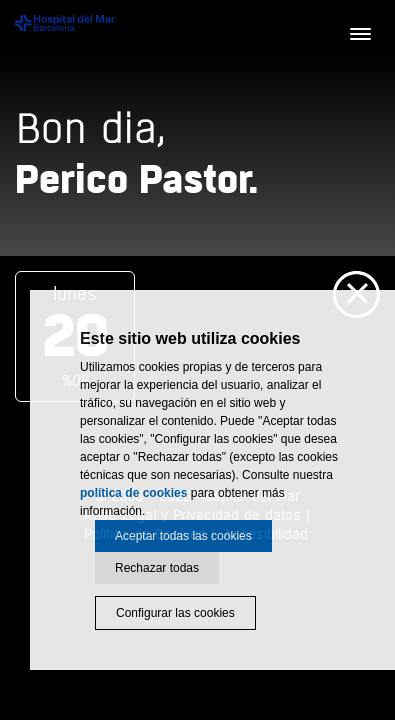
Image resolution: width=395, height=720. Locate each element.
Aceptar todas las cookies (183, 536)
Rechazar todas (157, 568)
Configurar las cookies (175, 613)
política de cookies (133, 493)
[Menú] (360, 35)
